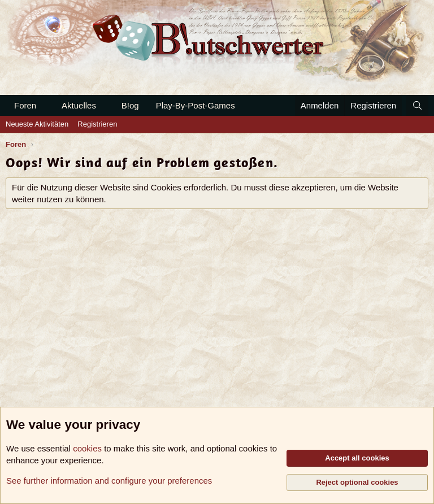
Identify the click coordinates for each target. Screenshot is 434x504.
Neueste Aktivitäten (37, 124)
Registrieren (97, 124)
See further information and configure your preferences (109, 481)
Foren (25, 105)
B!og (130, 105)
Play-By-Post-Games (196, 105)
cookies (87, 448)
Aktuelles (79, 105)
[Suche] (417, 105)
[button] (45, 105)
